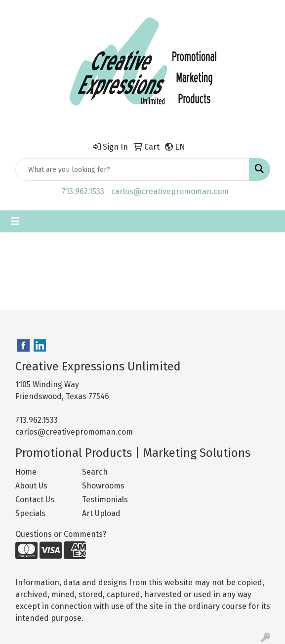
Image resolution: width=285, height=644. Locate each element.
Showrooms (103, 486)
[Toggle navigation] (15, 221)
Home (26, 472)
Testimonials (105, 500)
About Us (31, 486)
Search (95, 472)
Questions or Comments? (61, 534)
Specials (30, 513)
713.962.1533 (83, 191)
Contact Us (35, 500)
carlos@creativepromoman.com (170, 191)
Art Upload (101, 513)
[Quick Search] (132, 169)
